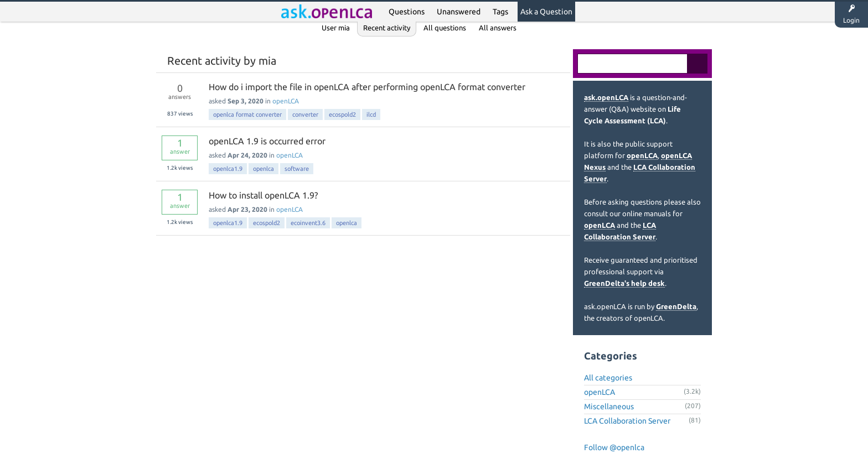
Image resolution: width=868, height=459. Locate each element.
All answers (498, 28)
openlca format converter (247, 114)
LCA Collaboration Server (627, 421)
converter (305, 114)
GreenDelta (676, 306)
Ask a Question (546, 12)
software (297, 169)
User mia (336, 28)
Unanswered (459, 12)
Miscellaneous (609, 406)
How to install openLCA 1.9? (263, 195)
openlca (263, 169)
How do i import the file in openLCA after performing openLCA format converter (367, 87)
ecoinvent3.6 (308, 223)
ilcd (371, 114)
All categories (608, 378)
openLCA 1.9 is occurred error (267, 141)
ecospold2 (342, 114)
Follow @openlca (614, 447)
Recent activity (387, 28)
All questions (445, 28)
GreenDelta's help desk (624, 283)
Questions (407, 12)
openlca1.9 (228, 169)
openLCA (286, 101)
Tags (500, 12)
